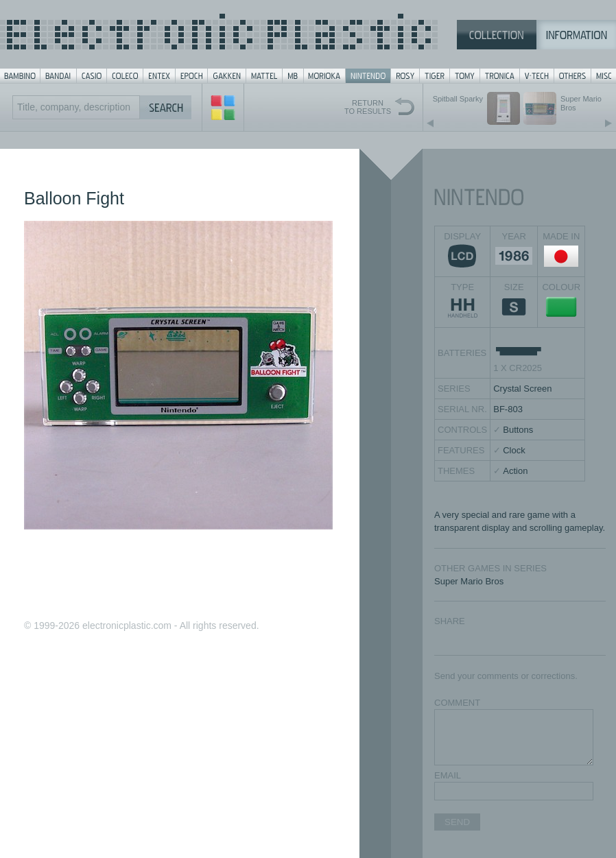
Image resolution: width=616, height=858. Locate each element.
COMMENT (457, 703)
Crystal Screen (522, 389)
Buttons (518, 430)
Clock (514, 450)
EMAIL (448, 775)
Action (515, 471)
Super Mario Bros (469, 581)
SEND (457, 822)
